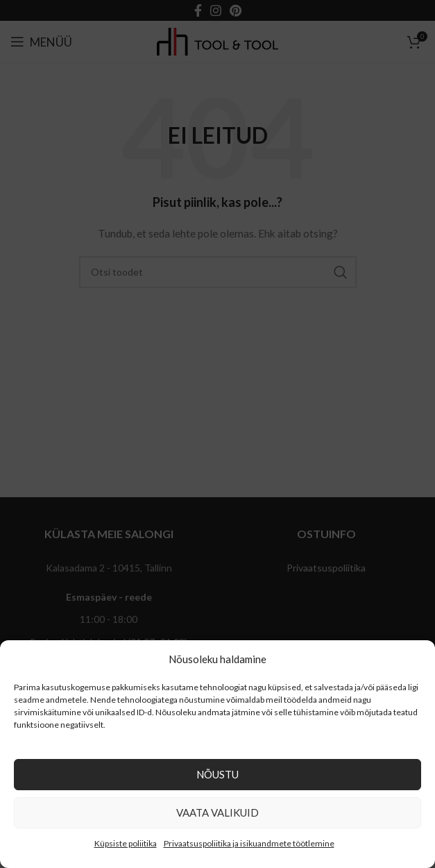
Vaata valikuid (217, 812)
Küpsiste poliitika (126, 843)
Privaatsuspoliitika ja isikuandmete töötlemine (249, 843)
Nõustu (217, 774)
